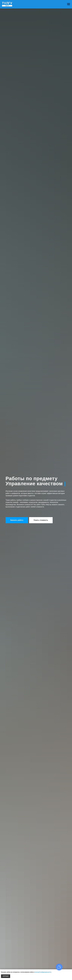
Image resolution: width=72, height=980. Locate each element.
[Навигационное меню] (69, 4)
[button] (17, 520)
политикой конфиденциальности (43, 972)
